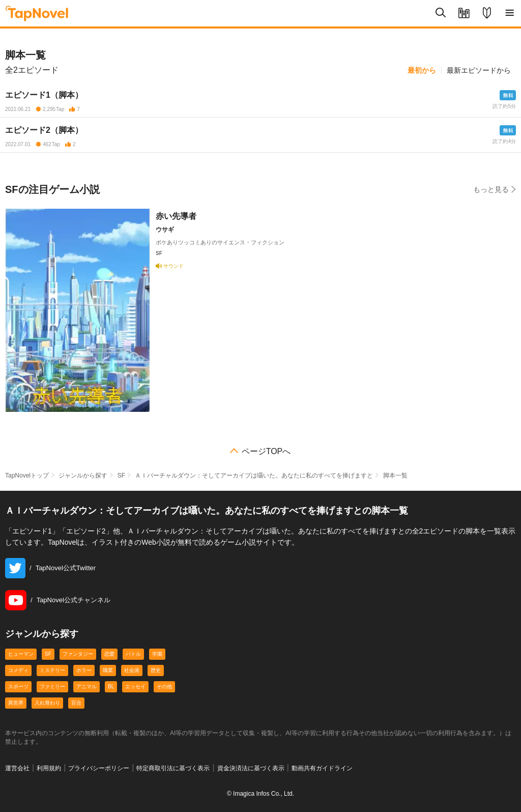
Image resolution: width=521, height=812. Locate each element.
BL (111, 687)
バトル (133, 654)
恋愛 (109, 654)
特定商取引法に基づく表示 (173, 768)
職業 (108, 670)
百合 (76, 703)
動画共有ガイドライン (322, 768)
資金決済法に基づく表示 (251, 768)
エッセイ (135, 687)
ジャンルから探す (83, 475)
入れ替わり (47, 703)
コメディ (18, 670)
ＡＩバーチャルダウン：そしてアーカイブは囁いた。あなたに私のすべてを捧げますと (254, 475)
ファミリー (52, 687)
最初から (422, 70)
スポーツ (18, 687)
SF (121, 475)
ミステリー (52, 670)
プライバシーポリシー (99, 768)
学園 (157, 654)
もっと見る (495, 189)
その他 (164, 687)
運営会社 (17, 768)
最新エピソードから (479, 70)
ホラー (84, 670)
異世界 (16, 703)
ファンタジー (78, 654)
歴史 (156, 670)
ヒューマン (21, 654)
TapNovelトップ (27, 475)
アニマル (86, 687)
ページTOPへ (266, 452)
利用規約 (49, 768)
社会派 (132, 670)
